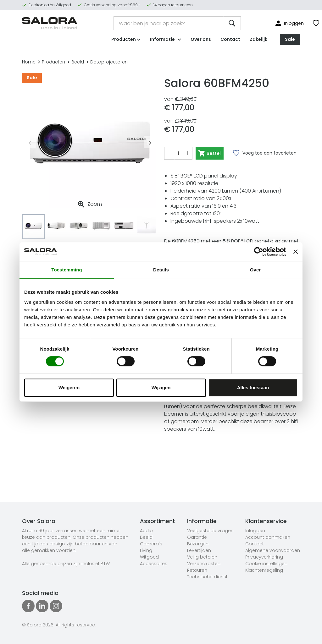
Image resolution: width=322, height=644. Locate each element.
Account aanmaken (268, 537)
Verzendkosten (204, 564)
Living (146, 550)
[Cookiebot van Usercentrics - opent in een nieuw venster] (259, 252)
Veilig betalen (202, 557)
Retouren (197, 570)
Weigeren (69, 387)
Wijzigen (161, 387)
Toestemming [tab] (67, 270)
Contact (230, 39)
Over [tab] (255, 270)
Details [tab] (161, 270)
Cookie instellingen (266, 564)
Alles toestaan (253, 387)
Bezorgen (198, 544)
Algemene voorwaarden (273, 550)
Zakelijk (258, 39)
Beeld (76, 62)
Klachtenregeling (264, 570)
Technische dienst (207, 577)
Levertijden (199, 550)
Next (150, 142)
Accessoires (154, 564)
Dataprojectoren (107, 62)
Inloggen (255, 531)
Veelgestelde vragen (210, 531)
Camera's (151, 544)
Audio (146, 531)
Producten (52, 62)
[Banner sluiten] (296, 252)
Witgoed (149, 557)
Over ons (201, 39)
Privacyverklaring (264, 557)
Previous (30, 142)
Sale (290, 39)
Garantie (197, 537)
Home (29, 62)
